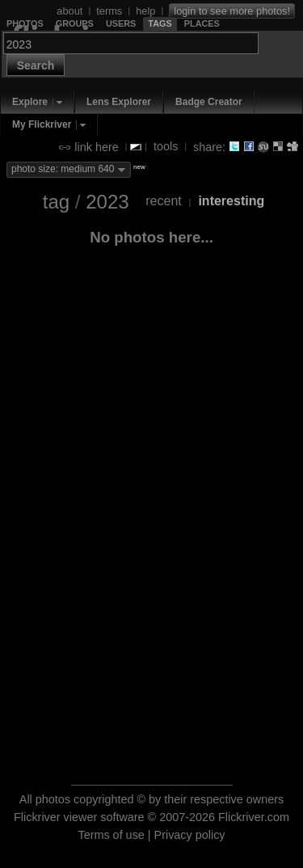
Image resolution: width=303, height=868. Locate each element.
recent (163, 201)
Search (36, 65)
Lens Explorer (119, 102)
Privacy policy (190, 835)
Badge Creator (209, 102)
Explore (30, 102)
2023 (107, 202)
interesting (231, 201)
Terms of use (111, 835)
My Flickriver (42, 124)
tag (56, 202)
